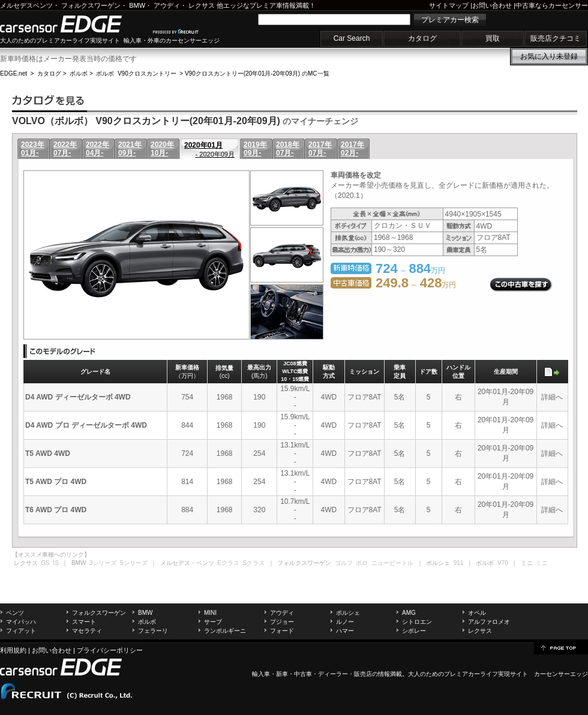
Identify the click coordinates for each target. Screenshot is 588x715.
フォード (282, 631)
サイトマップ (449, 5)
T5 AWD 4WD (48, 453)
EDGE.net (13, 73)
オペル (477, 613)
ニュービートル (392, 563)
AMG (409, 613)
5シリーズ (134, 563)
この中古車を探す (521, 285)
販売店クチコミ (556, 38)
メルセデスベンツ (26, 5)
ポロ (362, 563)
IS (55, 563)
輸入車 (261, 674)
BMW (137, 5)
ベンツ (15, 613)
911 (459, 563)
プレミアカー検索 (450, 20)
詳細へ (552, 397)
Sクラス (254, 563)
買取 (493, 38)
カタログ (422, 38)
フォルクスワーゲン (91, 5)
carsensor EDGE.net (73, 24)
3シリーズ (103, 563)
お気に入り (549, 56)
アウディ (167, 5)
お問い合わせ (492, 5)
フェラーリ (153, 631)
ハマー (345, 631)
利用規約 (13, 650)
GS (45, 563)
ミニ (542, 563)
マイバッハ (21, 622)
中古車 (303, 674)
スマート (84, 622)
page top (561, 647)
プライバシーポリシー (110, 650)
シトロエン (417, 622)
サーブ (213, 622)
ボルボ (79, 73)
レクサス (202, 5)
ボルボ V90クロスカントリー (136, 73)
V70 (503, 563)
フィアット (21, 631)
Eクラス (228, 563)
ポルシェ (348, 613)
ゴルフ (344, 563)
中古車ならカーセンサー (552, 5)
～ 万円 (416, 285)
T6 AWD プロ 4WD (56, 510)
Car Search (352, 38)
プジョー (282, 622)
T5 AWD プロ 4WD (56, 482)
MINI (210, 613)
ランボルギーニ (225, 631)
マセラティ (87, 631)
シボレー (414, 631)
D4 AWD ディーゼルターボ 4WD (78, 397)
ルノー (345, 622)
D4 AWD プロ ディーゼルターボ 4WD (86, 425)
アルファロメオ (489, 622)
